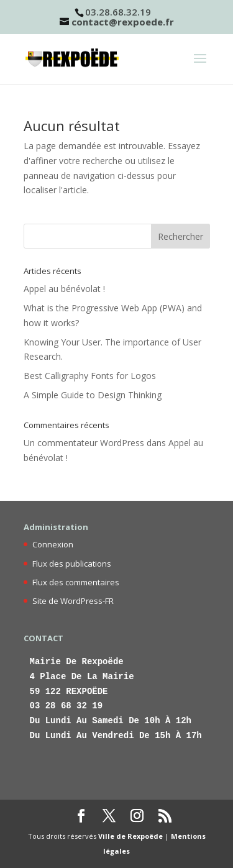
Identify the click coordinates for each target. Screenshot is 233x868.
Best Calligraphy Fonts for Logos (90, 376)
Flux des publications (72, 564)
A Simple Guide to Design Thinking (93, 395)
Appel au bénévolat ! (64, 289)
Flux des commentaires (76, 582)
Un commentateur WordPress (84, 443)
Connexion (53, 544)
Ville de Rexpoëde (130, 836)
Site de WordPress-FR (73, 601)
